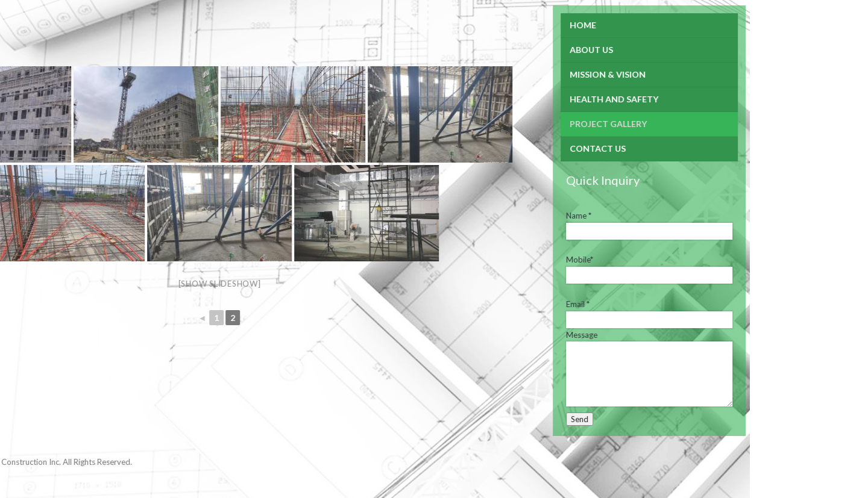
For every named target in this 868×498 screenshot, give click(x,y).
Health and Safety (563, 99)
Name (528, 216)
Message (531, 335)
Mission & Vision (557, 74)
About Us (541, 50)
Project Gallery (558, 124)
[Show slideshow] (168, 284)
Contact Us (547, 148)
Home (532, 25)
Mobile (529, 260)
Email (527, 304)
